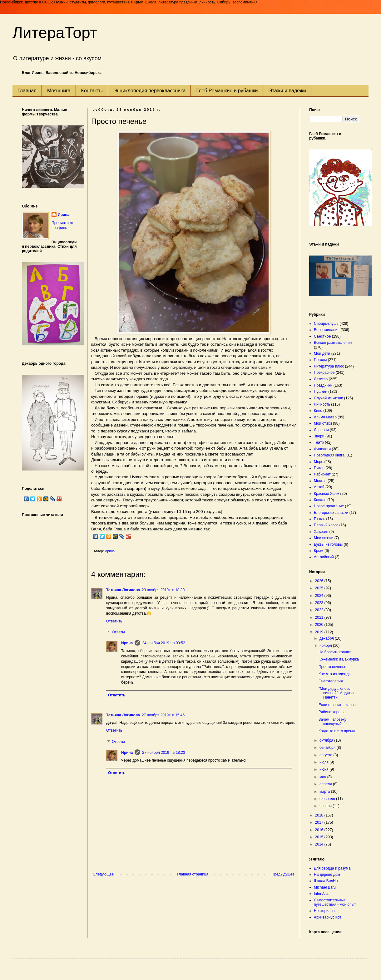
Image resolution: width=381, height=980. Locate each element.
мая (323, 777)
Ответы (118, 632)
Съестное (322, 336)
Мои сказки (324, 538)
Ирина (127, 643)
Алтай (319, 487)
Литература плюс (329, 366)
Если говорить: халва (337, 705)
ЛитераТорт (55, 33)
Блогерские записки (331, 513)
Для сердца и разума (332, 868)
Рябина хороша (332, 712)
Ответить (114, 621)
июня (324, 769)
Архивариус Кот (328, 917)
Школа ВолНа (326, 881)
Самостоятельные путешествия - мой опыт (335, 902)
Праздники (323, 385)
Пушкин (321, 392)
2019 (320, 632)
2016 (320, 830)
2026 (320, 581)
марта (325, 792)
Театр (319, 442)
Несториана (324, 911)
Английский (324, 557)
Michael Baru (325, 887)
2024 (320, 596)
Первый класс (326, 525)
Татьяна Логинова (123, 590)
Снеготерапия (331, 681)
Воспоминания (327, 330)
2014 (320, 844)
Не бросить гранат (335, 652)
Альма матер (325, 417)
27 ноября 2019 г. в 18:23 (163, 753)
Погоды (320, 360)
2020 (320, 625)
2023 (320, 603)
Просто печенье (332, 667)
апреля (326, 784)
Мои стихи (323, 423)
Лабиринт (322, 474)
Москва (320, 481)
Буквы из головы (328, 544)
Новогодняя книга (329, 455)
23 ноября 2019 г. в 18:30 (163, 590)
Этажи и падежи (287, 91)
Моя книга (59, 91)
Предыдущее (283, 874)
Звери (319, 436)
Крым (319, 551)
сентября (328, 748)
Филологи (322, 449)
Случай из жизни (329, 398)
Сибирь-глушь (326, 324)
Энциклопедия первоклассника (150, 91)
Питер (319, 468)
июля (324, 762)
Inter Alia (321, 894)
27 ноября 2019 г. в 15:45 (163, 715)
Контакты (92, 91)
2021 (320, 617)
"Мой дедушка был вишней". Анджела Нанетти (337, 693)
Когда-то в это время (337, 731)
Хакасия (321, 532)
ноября (326, 646)
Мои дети (322, 353)
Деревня (321, 430)
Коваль (320, 500)
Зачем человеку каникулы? (332, 722)
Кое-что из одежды (335, 674)
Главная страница (193, 874)
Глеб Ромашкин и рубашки (227, 91)
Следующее (103, 874)
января (326, 806)
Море (319, 462)
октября (327, 740)
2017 (320, 822)
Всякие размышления (333, 343)
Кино (318, 411)
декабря (327, 638)
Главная (27, 91)
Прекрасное (324, 373)
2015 (320, 837)
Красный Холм (327, 494)
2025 (320, 588)
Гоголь (319, 519)
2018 (320, 815)
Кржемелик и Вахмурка (339, 659)
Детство (321, 379)
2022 (320, 610)
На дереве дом (327, 875)
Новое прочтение (329, 506)
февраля (328, 799)
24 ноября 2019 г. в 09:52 (163, 643)
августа (327, 755)
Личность (322, 404)
